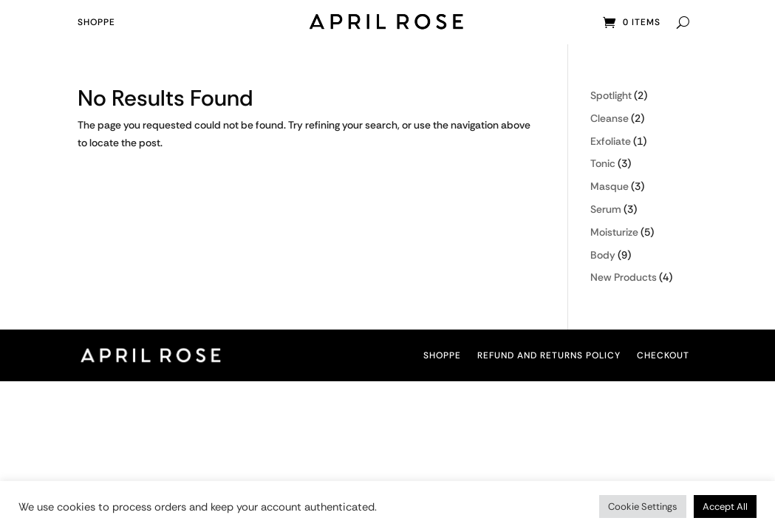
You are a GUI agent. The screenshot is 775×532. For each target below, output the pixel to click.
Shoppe (96, 23)
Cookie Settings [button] (643, 507)
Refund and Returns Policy (549, 356)
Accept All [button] (725, 507)
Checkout (663, 356)
